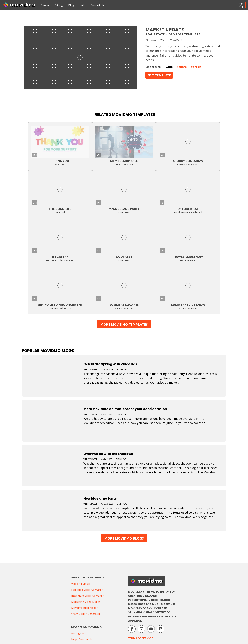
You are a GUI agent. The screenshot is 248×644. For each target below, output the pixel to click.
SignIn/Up (241, 5)
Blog (71, 5)
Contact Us (97, 5)
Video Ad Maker (81, 584)
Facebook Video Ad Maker (87, 590)
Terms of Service (140, 638)
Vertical (197, 67)
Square (182, 67)
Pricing (59, 5)
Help (82, 5)
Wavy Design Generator (86, 614)
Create (45, 5)
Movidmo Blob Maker (84, 608)
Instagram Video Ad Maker (87, 596)
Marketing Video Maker (86, 602)
